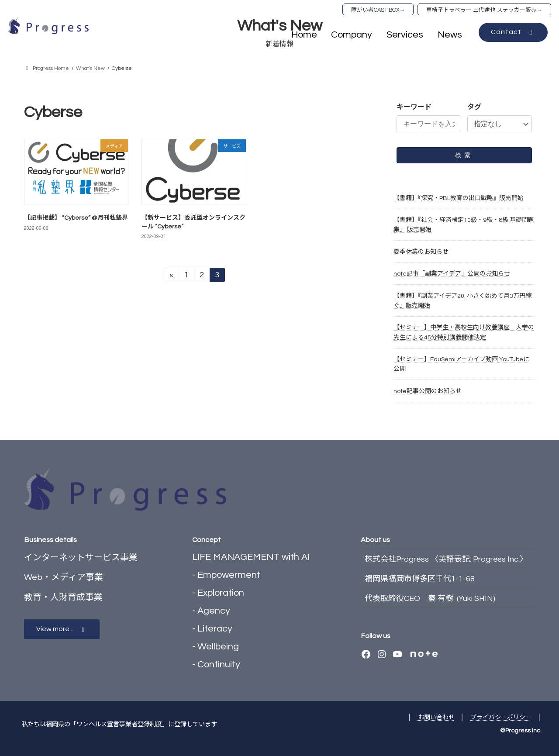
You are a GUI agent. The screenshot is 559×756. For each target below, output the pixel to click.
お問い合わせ (436, 718)
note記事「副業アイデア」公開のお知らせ (452, 274)
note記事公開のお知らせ (428, 391)
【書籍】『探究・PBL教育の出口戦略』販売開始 (459, 198)
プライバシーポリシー (501, 718)
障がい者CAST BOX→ (378, 10)
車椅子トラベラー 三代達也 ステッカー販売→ (484, 10)
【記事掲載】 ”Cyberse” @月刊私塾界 (76, 218)
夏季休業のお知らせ (421, 252)
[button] (513, 33)
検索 (464, 155)
